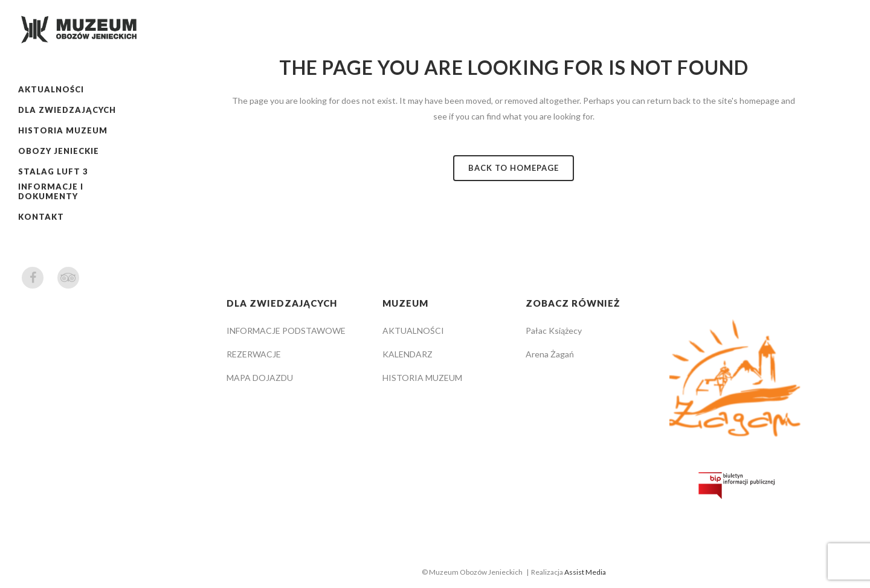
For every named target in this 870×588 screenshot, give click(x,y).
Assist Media (585, 572)
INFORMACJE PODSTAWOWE (286, 331)
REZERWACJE (254, 354)
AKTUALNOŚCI (413, 331)
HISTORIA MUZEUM (422, 378)
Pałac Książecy (554, 331)
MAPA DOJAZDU (260, 378)
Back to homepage (514, 168)
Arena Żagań (550, 354)
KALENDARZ (408, 354)
